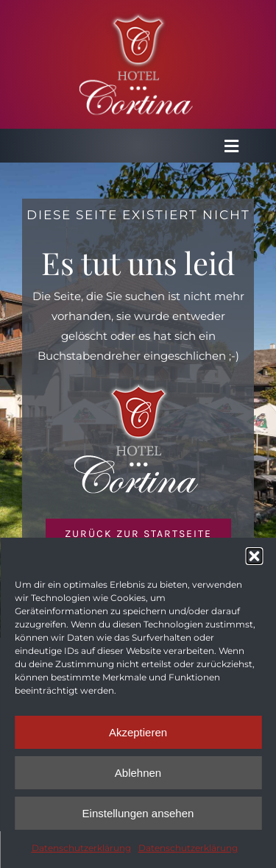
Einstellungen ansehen (138, 813)
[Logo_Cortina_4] (138, 17)
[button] (254, 556)
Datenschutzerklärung (81, 848)
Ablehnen (138, 773)
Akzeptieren (138, 732)
